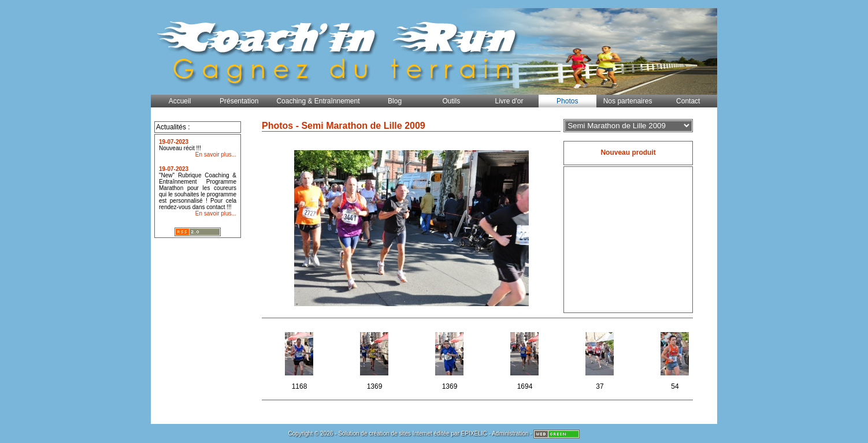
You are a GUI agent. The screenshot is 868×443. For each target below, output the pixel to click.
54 (676, 359)
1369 (375, 359)
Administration (510, 433)
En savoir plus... (216, 155)
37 (601, 359)
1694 (526, 359)
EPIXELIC (474, 433)
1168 (300, 359)
